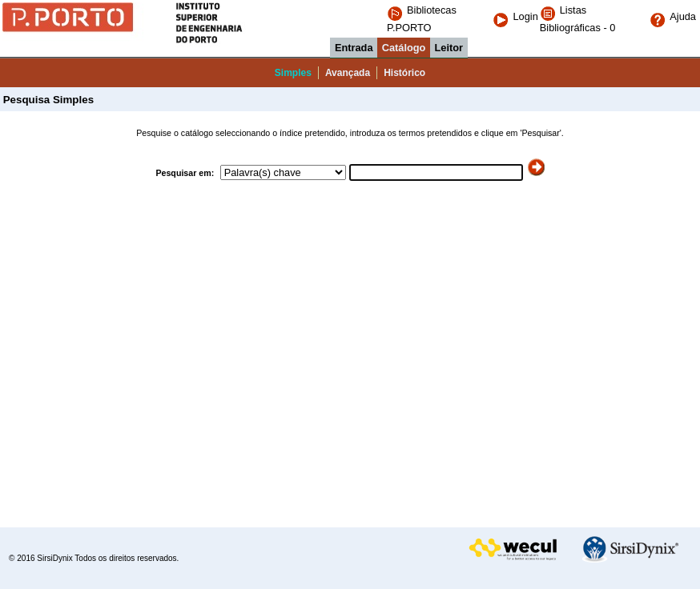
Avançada (348, 73)
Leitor (449, 48)
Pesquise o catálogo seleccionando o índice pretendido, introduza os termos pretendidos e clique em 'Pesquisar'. (350, 133)
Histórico (404, 73)
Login (515, 16)
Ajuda (673, 16)
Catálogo (404, 48)
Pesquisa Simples (47, 100)
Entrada (354, 48)
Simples (293, 73)
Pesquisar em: (186, 173)
